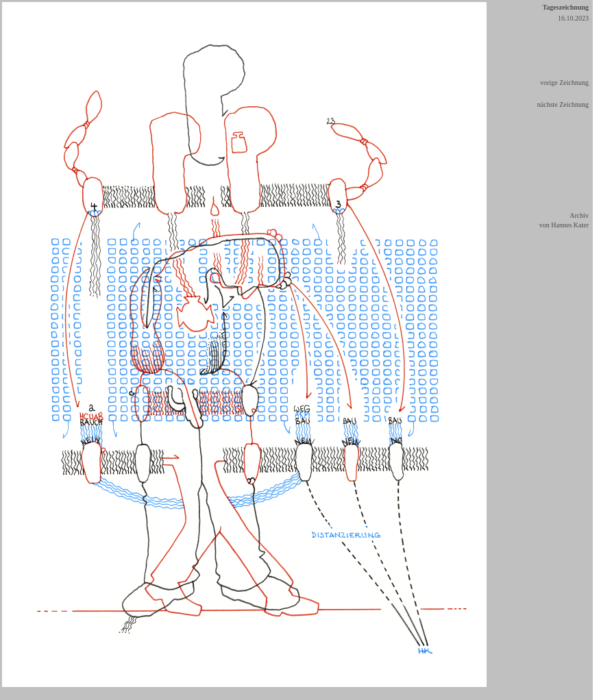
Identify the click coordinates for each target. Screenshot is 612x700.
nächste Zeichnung (563, 104)
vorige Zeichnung (564, 83)
